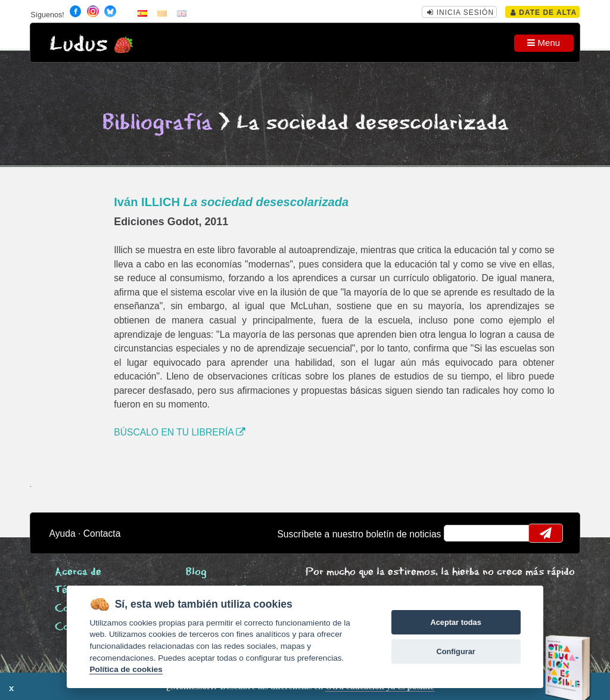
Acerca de (78, 572)
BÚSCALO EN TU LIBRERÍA (180, 432)
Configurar (455, 651)
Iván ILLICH (231, 202)
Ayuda (63, 533)
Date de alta (544, 13)
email (461, 533)
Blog (196, 572)
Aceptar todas (455, 622)
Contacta (102, 533)
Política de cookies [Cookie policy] (126, 669)
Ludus (79, 44)
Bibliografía (157, 123)
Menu (544, 43)
